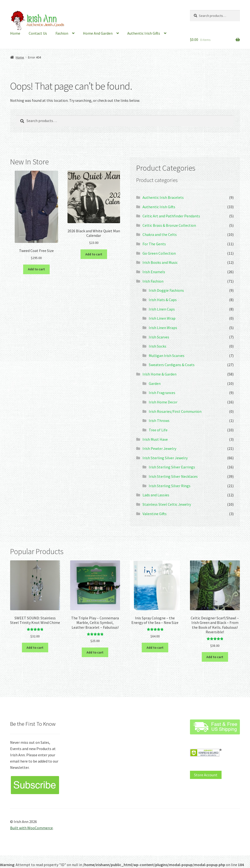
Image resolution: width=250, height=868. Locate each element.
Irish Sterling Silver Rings (170, 486)
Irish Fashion (153, 281)
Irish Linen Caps (162, 309)
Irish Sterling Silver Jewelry (165, 458)
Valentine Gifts (155, 514)
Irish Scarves (159, 337)
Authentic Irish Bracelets (163, 197)
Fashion (62, 33)
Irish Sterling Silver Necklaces (173, 476)
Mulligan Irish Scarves (167, 356)
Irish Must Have (155, 439)
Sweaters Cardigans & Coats (172, 365)
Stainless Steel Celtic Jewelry (167, 504)
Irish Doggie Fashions (166, 290)
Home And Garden (98, 33)
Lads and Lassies (156, 495)
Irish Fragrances (162, 393)
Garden (155, 383)
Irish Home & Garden (159, 374)
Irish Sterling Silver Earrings (172, 467)
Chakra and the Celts (160, 234)
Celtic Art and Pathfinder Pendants (171, 216)
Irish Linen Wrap (162, 318)
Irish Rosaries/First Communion (175, 411)
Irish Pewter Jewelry (159, 448)
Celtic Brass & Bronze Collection (169, 225)
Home (15, 33)
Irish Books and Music (160, 262)
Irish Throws (159, 421)
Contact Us (38, 33)
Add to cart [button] (36, 269)
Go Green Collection (159, 253)
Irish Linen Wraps (163, 328)
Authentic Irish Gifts (144, 33)
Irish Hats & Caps (163, 300)
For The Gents (154, 244)
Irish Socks (158, 346)
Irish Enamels (154, 272)
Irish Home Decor (163, 402)
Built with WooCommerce (31, 828)
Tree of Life (158, 430)
